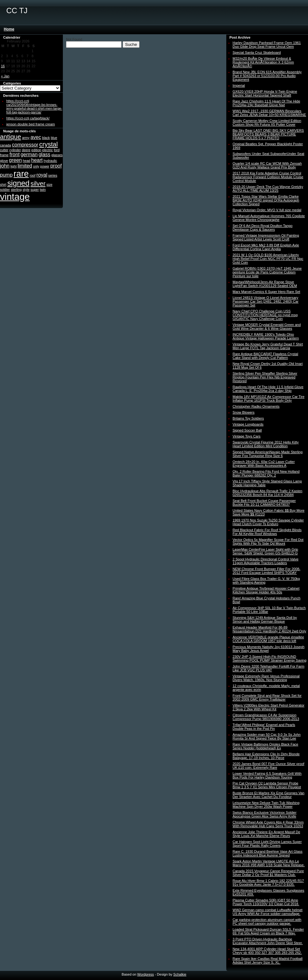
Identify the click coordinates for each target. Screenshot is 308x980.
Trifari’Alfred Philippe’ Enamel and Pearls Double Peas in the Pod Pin (264, 727)
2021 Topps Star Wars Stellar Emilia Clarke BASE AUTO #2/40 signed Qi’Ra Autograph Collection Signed (266, 200)
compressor (25, 145)
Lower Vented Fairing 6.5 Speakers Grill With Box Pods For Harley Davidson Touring (267, 775)
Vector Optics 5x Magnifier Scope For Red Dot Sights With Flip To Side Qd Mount (268, 542)
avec (36, 137)
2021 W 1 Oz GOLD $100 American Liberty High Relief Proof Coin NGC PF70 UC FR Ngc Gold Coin (268, 259)
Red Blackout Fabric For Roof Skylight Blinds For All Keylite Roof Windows (267, 532)
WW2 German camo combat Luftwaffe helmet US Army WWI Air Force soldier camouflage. (267, 912)
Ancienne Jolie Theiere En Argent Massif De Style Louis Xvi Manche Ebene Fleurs (266, 834)
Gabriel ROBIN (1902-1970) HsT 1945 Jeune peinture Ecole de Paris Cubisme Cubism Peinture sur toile (267, 272)
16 (3, 66)
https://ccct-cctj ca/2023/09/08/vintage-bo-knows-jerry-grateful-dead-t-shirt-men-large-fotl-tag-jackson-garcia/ (34, 107)
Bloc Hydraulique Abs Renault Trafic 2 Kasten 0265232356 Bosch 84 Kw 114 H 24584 (267, 493)
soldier (5, 190)
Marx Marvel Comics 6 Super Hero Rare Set (266, 292)
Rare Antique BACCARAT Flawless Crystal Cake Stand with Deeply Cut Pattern (265, 356)
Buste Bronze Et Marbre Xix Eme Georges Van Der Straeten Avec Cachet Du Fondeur (268, 795)
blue (54, 138)
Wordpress (146, 974)
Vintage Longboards (248, 424)
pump (6, 175)
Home (9, 29)
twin (43, 190)
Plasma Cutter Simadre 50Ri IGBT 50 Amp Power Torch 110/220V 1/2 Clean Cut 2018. (266, 902)
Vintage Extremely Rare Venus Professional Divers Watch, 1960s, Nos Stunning (266, 678)
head (27, 161)
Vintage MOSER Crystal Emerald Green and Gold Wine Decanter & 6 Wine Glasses (267, 327)
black (46, 138)
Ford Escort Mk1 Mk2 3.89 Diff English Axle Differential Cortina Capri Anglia (266, 247)
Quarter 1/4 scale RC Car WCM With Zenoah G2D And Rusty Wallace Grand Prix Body (267, 165)
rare (21, 174)
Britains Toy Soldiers (248, 418)
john (5, 166)
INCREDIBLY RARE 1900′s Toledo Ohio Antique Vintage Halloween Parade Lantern (266, 336)
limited (25, 166)
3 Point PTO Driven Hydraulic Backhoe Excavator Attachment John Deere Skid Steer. (268, 941)
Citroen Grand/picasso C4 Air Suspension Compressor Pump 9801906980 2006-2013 (266, 717)
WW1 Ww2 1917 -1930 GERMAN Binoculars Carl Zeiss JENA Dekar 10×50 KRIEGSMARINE (269, 113)
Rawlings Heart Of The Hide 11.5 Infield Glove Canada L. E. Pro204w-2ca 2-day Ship (268, 389)
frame (4, 155)
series (53, 175)
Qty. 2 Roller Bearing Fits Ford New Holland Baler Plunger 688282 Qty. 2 (266, 473)
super (35, 190)
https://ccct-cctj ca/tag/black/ (28, 118)
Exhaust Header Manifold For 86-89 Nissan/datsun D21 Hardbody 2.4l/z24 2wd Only (269, 629)
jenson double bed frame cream (31, 124)
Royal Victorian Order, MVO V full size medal (267, 210)
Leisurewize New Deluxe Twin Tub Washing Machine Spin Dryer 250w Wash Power (266, 805)
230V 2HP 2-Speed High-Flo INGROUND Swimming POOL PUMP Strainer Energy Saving (269, 658)
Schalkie (180, 974)
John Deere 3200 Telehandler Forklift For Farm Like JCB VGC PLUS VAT (268, 668)
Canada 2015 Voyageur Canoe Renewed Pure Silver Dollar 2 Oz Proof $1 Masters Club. (268, 873)
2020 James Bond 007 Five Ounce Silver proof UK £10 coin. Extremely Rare (268, 766)
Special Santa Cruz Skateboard (257, 52)
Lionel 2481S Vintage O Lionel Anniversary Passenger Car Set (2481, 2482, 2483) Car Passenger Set (266, 301)
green (16, 160)
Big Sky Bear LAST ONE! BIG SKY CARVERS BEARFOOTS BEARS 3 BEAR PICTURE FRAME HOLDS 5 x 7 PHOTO (268, 134)
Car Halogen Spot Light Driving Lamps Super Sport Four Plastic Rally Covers (267, 844)
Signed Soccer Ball (247, 430)
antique (11, 137)
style (26, 190)
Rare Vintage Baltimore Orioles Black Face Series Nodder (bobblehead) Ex (265, 746)
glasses (57, 155)
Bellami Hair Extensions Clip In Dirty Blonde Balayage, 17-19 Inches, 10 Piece (266, 756)
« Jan (5, 76)
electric (47, 150)
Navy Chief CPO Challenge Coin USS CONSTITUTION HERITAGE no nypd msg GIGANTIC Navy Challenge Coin (265, 315)
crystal (49, 144)
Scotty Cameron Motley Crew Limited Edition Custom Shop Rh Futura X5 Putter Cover (267, 123)
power (45, 166)
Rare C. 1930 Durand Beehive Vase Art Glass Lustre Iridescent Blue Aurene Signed (267, 853)
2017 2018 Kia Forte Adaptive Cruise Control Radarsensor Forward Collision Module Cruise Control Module (268, 177)
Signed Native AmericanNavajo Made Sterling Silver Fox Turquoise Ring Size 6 (268, 454)
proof (56, 166)
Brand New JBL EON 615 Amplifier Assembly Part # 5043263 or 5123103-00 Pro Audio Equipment (267, 76)
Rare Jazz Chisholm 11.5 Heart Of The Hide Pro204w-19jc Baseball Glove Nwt (266, 103)
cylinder (15, 150)
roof (32, 175)
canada (5, 145)
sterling (16, 190)
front (14, 154)
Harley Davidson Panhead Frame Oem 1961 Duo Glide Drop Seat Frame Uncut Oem (267, 45)
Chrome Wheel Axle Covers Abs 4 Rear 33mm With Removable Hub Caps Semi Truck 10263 (268, 824)
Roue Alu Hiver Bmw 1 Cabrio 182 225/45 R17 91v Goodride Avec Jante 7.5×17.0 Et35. (268, 883)
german (29, 154)
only (36, 166)
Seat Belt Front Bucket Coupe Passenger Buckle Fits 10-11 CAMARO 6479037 (264, 503)
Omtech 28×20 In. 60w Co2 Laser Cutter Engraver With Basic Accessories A (264, 464)
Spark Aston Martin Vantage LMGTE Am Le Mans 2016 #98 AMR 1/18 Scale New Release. (269, 863)
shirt (3, 184)
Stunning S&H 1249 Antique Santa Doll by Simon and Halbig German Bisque (265, 619)
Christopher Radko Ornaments (256, 406)
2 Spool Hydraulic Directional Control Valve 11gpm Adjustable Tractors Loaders (266, 561)
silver (38, 183)
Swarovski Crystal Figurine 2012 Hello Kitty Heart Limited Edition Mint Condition (266, 444)
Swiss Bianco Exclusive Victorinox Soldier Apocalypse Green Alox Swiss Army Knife (264, 814)
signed (18, 183)
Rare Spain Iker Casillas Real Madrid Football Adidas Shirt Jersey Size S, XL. (268, 961)
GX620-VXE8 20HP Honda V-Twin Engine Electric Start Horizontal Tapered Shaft (265, 93)
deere (26, 150)
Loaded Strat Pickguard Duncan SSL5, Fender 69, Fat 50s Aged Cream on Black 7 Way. (268, 931)
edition (36, 150)
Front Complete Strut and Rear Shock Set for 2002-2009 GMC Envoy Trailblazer (267, 697)
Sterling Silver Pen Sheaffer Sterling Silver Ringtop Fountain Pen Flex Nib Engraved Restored (265, 377)
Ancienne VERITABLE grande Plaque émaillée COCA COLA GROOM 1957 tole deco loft (268, 639)
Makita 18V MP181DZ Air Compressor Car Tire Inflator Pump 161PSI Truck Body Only (269, 399)
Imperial (239, 85)
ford (57, 150)
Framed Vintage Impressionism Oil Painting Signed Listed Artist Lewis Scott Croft (266, 237)
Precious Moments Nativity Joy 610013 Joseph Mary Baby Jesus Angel (269, 649)
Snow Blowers (244, 412)
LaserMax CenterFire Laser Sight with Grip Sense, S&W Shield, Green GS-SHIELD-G (265, 551)
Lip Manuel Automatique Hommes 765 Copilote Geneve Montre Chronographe (269, 218)
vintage (15, 197)
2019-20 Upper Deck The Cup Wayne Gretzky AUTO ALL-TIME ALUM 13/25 (268, 189)
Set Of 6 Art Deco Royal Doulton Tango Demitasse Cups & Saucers (263, 228)
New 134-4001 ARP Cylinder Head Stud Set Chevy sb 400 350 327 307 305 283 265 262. (267, 951)
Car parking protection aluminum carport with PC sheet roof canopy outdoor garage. (267, 922)
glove (4, 161)
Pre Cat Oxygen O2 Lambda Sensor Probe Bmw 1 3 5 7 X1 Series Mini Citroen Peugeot (267, 785)
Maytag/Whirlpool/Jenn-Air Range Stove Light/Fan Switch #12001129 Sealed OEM (265, 284)
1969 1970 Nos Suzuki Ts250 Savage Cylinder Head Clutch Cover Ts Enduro (268, 522)
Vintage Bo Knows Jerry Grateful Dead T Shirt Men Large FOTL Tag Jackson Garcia (268, 346)
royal (42, 175)
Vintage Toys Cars (247, 436)
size (49, 184)
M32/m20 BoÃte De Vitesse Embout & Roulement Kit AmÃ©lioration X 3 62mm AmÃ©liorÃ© (263, 62)
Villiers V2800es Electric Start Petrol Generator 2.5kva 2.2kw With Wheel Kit (268, 707)
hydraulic (50, 161)
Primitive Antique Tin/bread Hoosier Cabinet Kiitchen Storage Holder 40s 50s (266, 590)
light (14, 166)
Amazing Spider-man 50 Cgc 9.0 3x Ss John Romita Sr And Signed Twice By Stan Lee (267, 736)
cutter (4, 150)
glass (44, 154)
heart (37, 160)
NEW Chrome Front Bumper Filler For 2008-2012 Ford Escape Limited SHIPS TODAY (267, 571)
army (26, 138)
